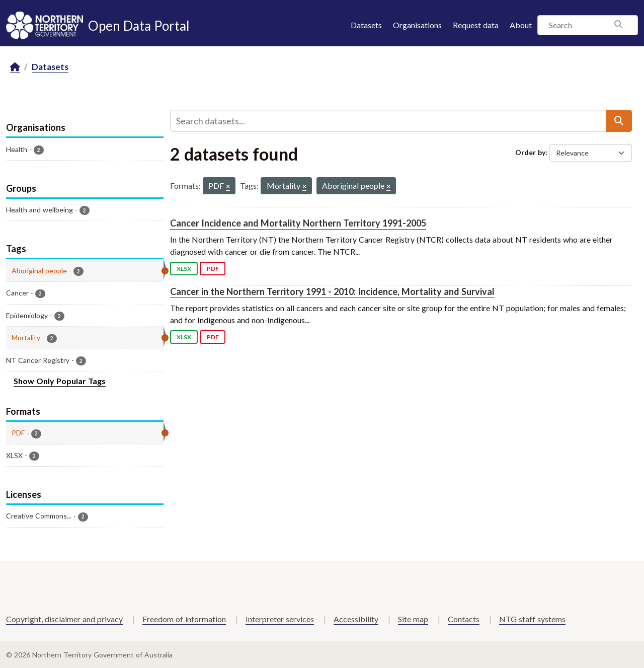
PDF (213, 269)
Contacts (464, 619)
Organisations (417, 25)
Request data (476, 25)
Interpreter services (280, 619)
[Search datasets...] (388, 121)
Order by (530, 152)
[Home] (15, 67)
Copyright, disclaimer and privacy (64, 619)
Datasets (366, 25)
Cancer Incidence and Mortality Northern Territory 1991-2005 (298, 223)
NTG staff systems (532, 619)
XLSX (184, 269)
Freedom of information (184, 619)
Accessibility (356, 619)
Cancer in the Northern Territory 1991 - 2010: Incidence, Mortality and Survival (332, 291)
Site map (413, 619)
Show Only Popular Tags (60, 381)
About (521, 25)
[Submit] (619, 121)
